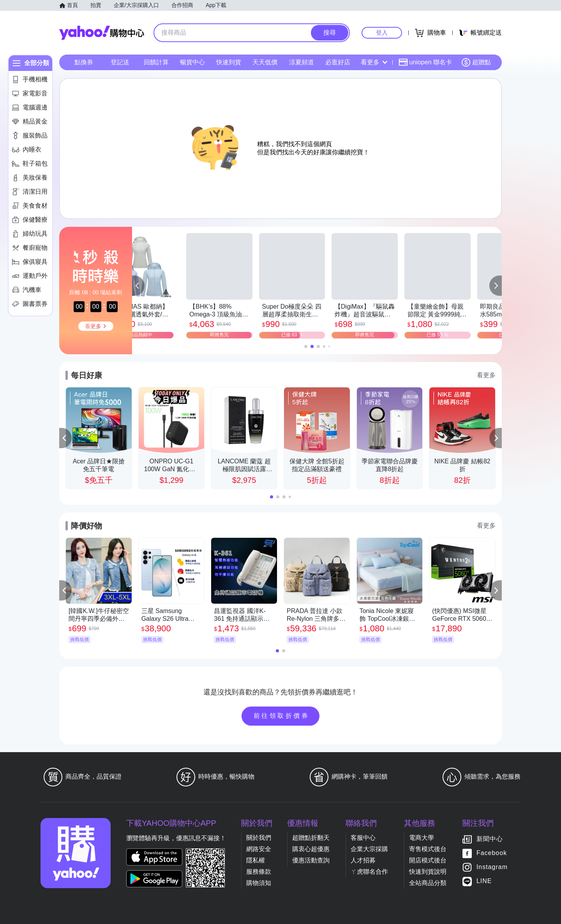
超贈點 (476, 62)
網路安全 (259, 849)
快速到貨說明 (428, 872)
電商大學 (422, 838)
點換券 (84, 62)
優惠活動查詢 (311, 860)
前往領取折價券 (282, 716)
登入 (382, 33)
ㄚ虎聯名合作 (369, 872)
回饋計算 (156, 62)
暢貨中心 (192, 62)
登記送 (120, 62)
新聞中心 (490, 839)
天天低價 (265, 62)
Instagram (492, 867)
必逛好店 (338, 62)
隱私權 (256, 860)
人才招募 (363, 860)
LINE (484, 881)
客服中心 (363, 838)
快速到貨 (229, 62)
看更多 (374, 62)
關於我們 (259, 838)
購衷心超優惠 (311, 849)
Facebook (492, 853)
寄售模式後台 (428, 849)
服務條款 (259, 872)
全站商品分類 (428, 883)
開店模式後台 (428, 860)
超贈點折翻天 (311, 838)
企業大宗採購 (369, 849)
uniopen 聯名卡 (425, 62)
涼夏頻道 (302, 62)
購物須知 (259, 883)
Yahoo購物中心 (102, 33)
